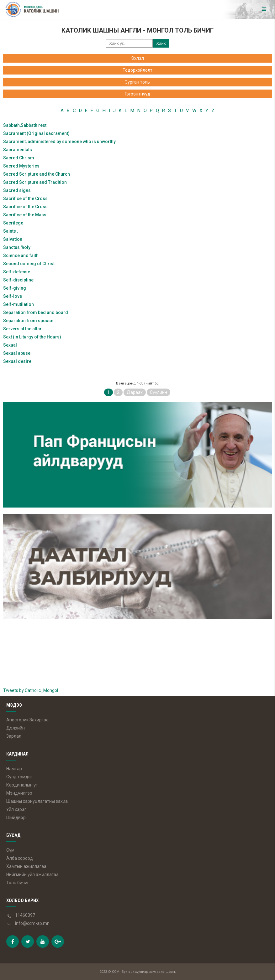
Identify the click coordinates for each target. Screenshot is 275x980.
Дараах (135, 392)
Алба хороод (20, 858)
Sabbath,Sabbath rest (25, 125)
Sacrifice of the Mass (25, 215)
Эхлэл (137, 58)
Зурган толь (137, 82)
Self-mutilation (19, 304)
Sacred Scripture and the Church (37, 174)
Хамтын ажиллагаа (26, 866)
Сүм (10, 850)
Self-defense (17, 272)
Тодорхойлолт (137, 70)
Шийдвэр (16, 818)
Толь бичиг (18, 883)
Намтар (14, 769)
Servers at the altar (22, 329)
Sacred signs (17, 190)
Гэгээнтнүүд (137, 94)
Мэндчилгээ (19, 793)
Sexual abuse (17, 353)
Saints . (11, 231)
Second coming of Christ (29, 264)
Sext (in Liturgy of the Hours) (32, 337)
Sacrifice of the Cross (25, 199)
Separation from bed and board (36, 312)
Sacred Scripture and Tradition (35, 182)
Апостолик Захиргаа (27, 720)
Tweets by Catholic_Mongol (31, 690)
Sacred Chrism (19, 158)
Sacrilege (13, 223)
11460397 (25, 915)
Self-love (13, 296)
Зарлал (14, 736)
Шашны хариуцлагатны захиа (37, 801)
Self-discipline (18, 280)
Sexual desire (17, 361)
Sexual (10, 345)
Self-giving (15, 288)
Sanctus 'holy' (17, 247)
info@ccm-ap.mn (32, 923)
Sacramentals (18, 150)
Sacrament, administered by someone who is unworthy (59, 142)
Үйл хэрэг (16, 809)
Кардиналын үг (22, 785)
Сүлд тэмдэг (19, 777)
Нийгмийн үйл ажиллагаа (32, 874)
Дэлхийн (16, 728)
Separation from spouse (28, 321)
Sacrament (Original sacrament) (36, 133)
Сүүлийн (159, 392)
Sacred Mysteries (21, 166)
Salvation (13, 239)
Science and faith (21, 255)
